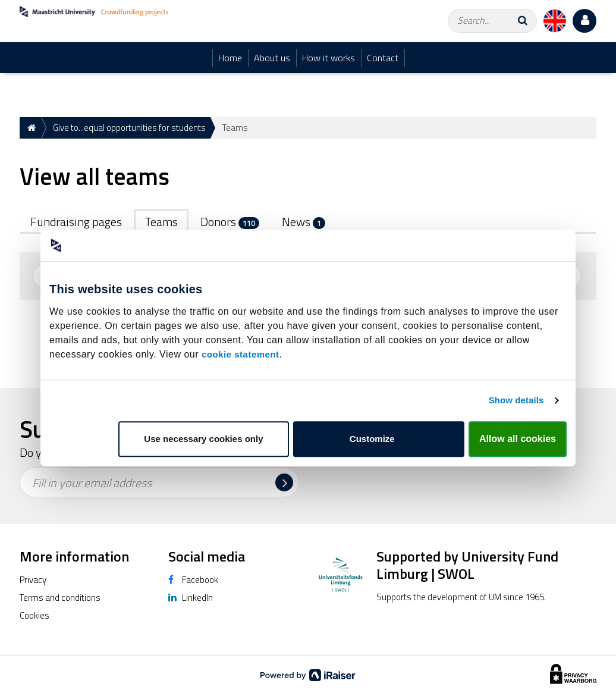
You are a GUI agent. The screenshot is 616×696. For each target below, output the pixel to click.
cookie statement (241, 354)
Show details (516, 400)
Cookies (34, 615)
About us (272, 58)
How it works (329, 58)
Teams (161, 222)
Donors (230, 222)
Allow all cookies (518, 439)
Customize (379, 439)
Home (230, 58)
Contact (383, 58)
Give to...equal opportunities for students (129, 128)
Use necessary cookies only (203, 439)
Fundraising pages (76, 222)
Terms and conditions (60, 598)
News (304, 222)
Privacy (33, 580)
